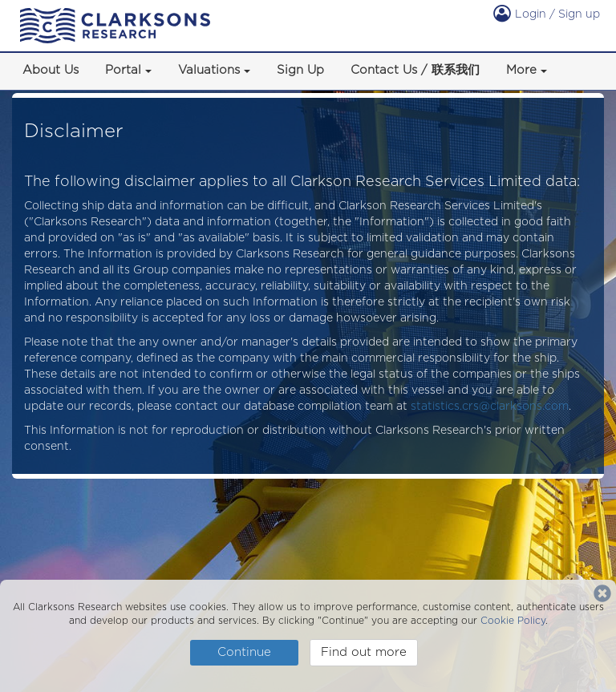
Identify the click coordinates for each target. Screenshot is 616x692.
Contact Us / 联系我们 (415, 70)
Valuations (209, 70)
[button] (156, 71)
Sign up (579, 14)
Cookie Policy (513, 620)
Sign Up (300, 70)
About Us (51, 70)
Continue (244, 652)
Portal (123, 70)
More (521, 70)
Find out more (364, 652)
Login (521, 14)
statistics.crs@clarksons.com (490, 406)
